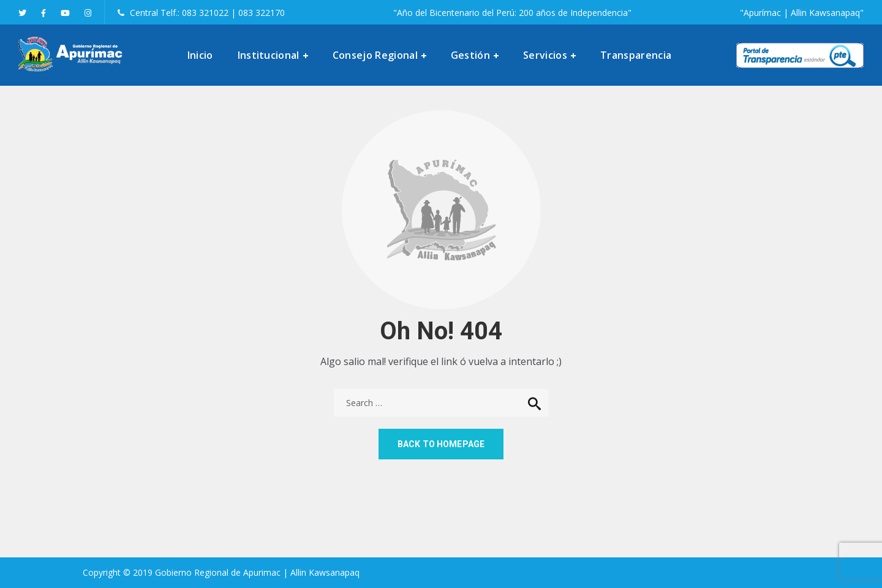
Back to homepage (441, 444)
